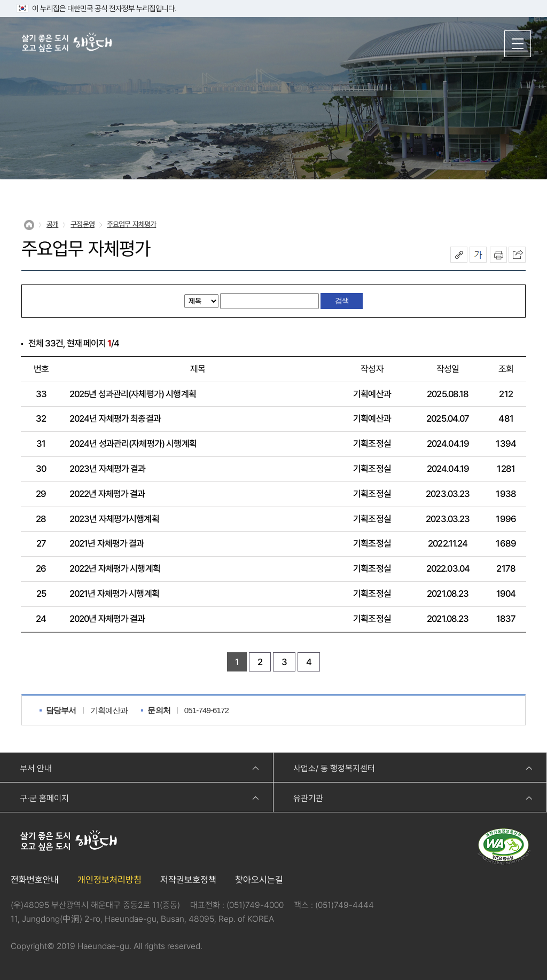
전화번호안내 (35, 880)
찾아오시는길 (259, 880)
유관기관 (308, 798)
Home (29, 225)
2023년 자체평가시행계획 (114, 519)
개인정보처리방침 (110, 880)
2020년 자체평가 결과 (107, 619)
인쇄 (498, 255)
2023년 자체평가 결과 (108, 469)
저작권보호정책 (188, 880)
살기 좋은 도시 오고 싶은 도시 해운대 (67, 43)
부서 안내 (36, 768)
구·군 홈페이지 (44, 798)
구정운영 (83, 224)
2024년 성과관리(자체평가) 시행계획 (133, 444)
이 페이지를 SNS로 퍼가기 (517, 255)
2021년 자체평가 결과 (107, 543)
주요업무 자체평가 (131, 224)
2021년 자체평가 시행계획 (114, 594)
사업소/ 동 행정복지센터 (334, 768)
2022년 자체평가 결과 (107, 494)
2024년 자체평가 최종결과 (115, 418)
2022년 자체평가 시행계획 (115, 568)
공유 (459, 255)
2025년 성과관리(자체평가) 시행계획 (133, 394)
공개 (52, 224)
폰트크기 (478, 255)
